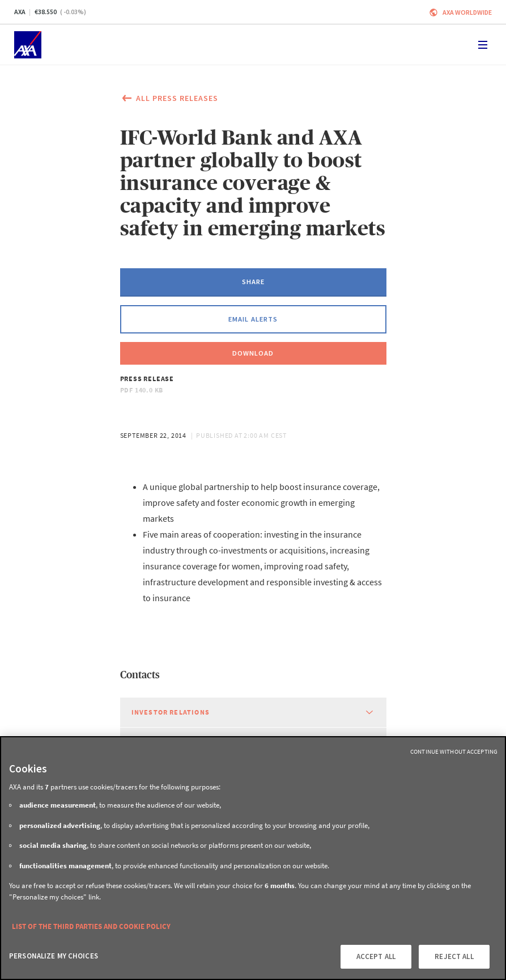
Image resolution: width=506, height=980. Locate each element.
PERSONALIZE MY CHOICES (54, 956)
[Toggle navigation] (483, 45)
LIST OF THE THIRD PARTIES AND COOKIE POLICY (91, 926)
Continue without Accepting (454, 751)
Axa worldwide (467, 12)
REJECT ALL (454, 956)
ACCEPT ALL (376, 956)
